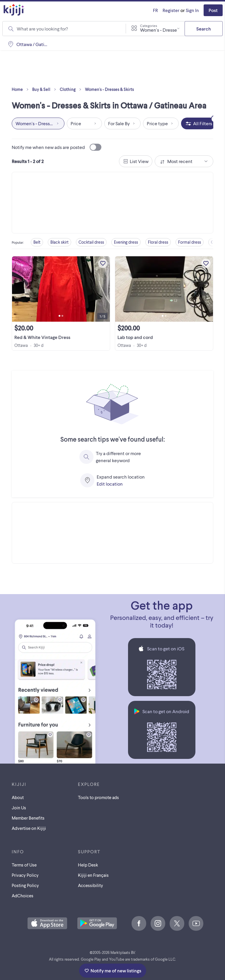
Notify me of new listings (113, 970)
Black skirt (59, 242)
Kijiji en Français (93, 875)
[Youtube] (196, 923)
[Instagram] (158, 923)
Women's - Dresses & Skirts (109, 89)
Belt (37, 242)
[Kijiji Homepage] (14, 10)
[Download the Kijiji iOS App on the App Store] (47, 924)
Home (21, 89)
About (18, 797)
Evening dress (126, 242)
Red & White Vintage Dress (42, 337)
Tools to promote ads (98, 797)
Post (213, 10)
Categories (149, 26)
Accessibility (91, 885)
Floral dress (158, 242)
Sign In (192, 10)
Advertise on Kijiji (29, 828)
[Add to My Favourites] (103, 263)
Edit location (110, 484)
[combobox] (155, 28)
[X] (177, 923)
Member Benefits (28, 818)
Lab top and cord (135, 337)
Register (171, 10)
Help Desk (88, 865)
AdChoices (23, 896)
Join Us (19, 808)
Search (204, 29)
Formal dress (190, 242)
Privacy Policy (25, 875)
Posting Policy (25, 885)
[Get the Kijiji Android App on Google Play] (97, 924)
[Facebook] (139, 923)
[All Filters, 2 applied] (198, 123)
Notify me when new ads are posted (57, 147)
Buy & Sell (45, 89)
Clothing (72, 89)
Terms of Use (24, 865)
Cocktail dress (91, 242)
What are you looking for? (42, 29)
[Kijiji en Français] (155, 10)
